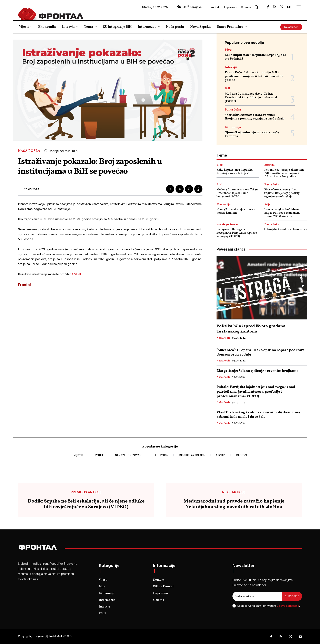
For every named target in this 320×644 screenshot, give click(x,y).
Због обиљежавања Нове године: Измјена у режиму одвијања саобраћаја (254, 117)
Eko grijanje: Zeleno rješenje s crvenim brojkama (257, 371)
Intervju (231, 67)
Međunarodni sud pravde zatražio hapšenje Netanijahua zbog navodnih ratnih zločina (234, 504)
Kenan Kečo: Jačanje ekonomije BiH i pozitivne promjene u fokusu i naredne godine (254, 76)
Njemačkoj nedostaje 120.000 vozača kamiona (252, 134)
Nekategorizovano (228, 225)
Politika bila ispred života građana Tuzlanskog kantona (251, 329)
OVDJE (77, 274)
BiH (227, 89)
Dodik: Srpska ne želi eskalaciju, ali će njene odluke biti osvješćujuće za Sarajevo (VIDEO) (86, 504)
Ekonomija (233, 127)
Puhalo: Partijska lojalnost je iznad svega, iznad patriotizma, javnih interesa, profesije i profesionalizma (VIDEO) (256, 392)
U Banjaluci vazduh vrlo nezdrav (286, 229)
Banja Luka (233, 110)
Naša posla (29, 151)
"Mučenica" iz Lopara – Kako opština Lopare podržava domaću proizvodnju (261, 352)
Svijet (268, 205)
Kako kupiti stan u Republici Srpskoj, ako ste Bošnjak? (255, 57)
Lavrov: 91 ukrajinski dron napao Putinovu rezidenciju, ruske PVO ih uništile (283, 213)
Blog (228, 50)
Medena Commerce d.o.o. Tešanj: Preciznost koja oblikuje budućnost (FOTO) (251, 98)
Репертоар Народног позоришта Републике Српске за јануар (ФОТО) (237, 233)
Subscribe (292, 596)
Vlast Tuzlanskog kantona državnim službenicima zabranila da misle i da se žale (258, 415)
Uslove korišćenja (288, 606)
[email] (257, 596)
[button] (256, 7)
